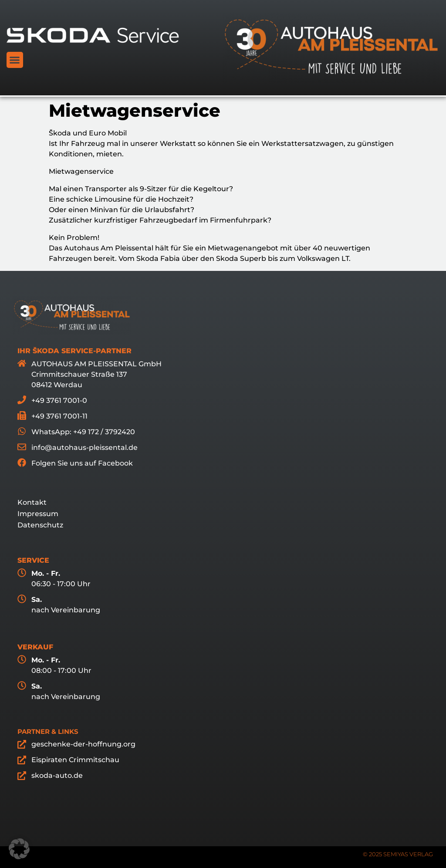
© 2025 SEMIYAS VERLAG (398, 854)
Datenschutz (40, 525)
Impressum (38, 514)
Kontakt (32, 502)
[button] (15, 60)
